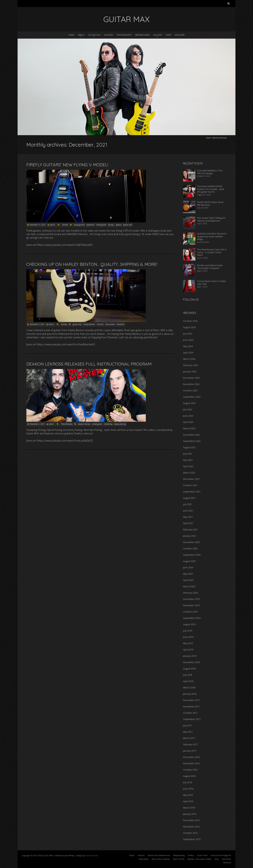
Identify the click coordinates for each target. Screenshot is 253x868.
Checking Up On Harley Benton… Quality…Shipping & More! (92, 264)
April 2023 (188, 422)
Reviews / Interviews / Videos (200, 859)
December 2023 (191, 378)
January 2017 (190, 751)
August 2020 (189, 561)
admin (52, 225)
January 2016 (190, 814)
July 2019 (188, 631)
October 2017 (190, 713)
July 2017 (188, 725)
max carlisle (110, 324)
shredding (108, 424)
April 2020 (188, 580)
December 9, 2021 (37, 324)
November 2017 (191, 706)
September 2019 (192, 618)
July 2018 (188, 675)
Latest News (143, 859)
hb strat (100, 324)
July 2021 (188, 504)
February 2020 (190, 593)
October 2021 (190, 485)
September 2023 (192, 397)
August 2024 (189, 327)
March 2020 (189, 586)
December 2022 (191, 435)
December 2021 (191, 479)
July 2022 (188, 454)
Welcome (180, 35)
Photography (124, 35)
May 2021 (188, 517)
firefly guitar (101, 225)
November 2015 (191, 827)
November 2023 (191, 384)
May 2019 (188, 643)
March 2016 (189, 808)
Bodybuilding (143, 35)
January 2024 (190, 371)
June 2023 (188, 416)
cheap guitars (79, 225)
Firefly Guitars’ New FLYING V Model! (67, 165)
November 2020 (191, 542)
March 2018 (189, 688)
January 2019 (190, 656)
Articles (65, 225)
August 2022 (189, 447)
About (81, 35)
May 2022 (188, 460)
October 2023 (190, 390)
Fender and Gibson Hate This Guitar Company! (210, 267)
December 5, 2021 (37, 424)
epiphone (90, 225)
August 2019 (189, 624)
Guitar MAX (94, 35)
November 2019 (191, 605)
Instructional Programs (221, 855)
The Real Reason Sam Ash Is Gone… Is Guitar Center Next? (212, 252)
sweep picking (120, 424)
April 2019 (188, 650)
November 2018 (191, 662)
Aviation (109, 35)
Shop (168, 35)
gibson (119, 225)
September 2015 (192, 839)
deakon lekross (84, 424)
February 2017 (190, 744)
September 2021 (192, 492)
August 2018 (189, 669)
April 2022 (188, 466)
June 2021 (188, 511)
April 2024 (188, 353)
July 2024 (188, 334)
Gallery (158, 35)
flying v (111, 225)
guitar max (128, 225)
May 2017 (188, 732)
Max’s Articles (179, 859)
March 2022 (189, 473)
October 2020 (190, 548)
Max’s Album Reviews (161, 859)
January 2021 (190, 536)
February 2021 (190, 530)
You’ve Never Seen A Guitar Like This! (212, 282)
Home (71, 35)
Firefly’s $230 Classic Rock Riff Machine (210, 203)
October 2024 (190, 321)
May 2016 (188, 795)
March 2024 (189, 359)
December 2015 (191, 820)
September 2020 (192, 555)
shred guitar (97, 424)
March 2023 (189, 428)
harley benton (89, 324)
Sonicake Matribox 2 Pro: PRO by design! (210, 172)
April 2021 (188, 523)
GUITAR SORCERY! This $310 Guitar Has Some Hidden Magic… (212, 236)
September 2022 (192, 441)
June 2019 (188, 637)
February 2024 (190, 365)
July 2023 (188, 409)
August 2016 (189, 776)
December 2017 (191, 700)
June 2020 (188, 567)
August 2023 (189, 403)
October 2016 (190, 770)
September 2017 (192, 719)
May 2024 (188, 346)
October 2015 (190, 833)
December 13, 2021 (38, 225)
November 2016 (191, 763)
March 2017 (189, 738)
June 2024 (188, 340)
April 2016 (188, 801)
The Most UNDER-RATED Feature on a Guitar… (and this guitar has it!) (211, 189)
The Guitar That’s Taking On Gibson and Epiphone (211, 219)
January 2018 (190, 694)
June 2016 (188, 789)
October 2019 (190, 612)
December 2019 (191, 599)
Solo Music (226, 859)
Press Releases (67, 424)
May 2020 (188, 574)
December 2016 (191, 757)
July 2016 (188, 782)
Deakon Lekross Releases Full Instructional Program (89, 364)
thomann (121, 324)
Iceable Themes (91, 855)
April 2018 (188, 681)
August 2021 (189, 498)
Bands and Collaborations (159, 855)
